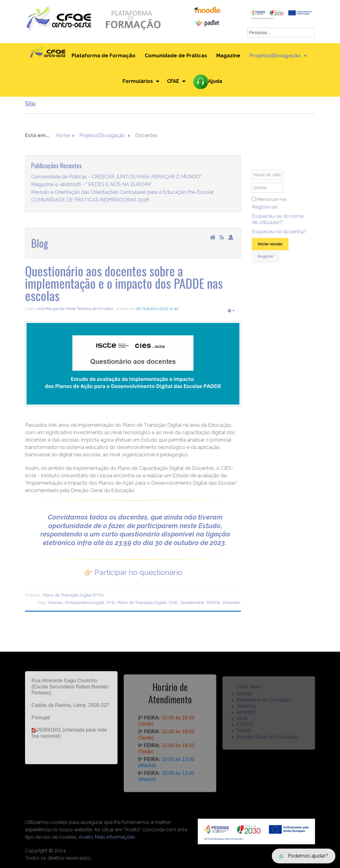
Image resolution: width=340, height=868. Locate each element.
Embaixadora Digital (85, 602)
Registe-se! (265, 212)
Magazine (228, 56)
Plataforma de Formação (104, 56)
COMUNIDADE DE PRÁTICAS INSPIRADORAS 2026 (90, 200)
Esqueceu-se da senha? (279, 237)
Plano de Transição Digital (142, 602)
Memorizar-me (272, 205)
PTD (111, 602)
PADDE (214, 602)
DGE (173, 602)
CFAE (173, 81)
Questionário (192, 602)
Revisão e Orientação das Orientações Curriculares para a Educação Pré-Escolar (122, 192)
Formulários (138, 81)
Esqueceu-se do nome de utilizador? (278, 224)
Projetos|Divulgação (275, 56)
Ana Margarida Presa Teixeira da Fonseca (75, 308)
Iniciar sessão (270, 249)
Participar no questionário (139, 572)
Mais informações (115, 837)
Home (63, 136)
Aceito (86, 837)
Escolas (56, 602)
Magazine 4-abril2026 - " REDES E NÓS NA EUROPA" (91, 185)
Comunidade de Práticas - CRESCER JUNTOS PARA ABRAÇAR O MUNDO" (116, 177)
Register (266, 262)
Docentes (232, 602)
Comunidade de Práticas (176, 56)
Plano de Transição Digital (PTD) (73, 595)
